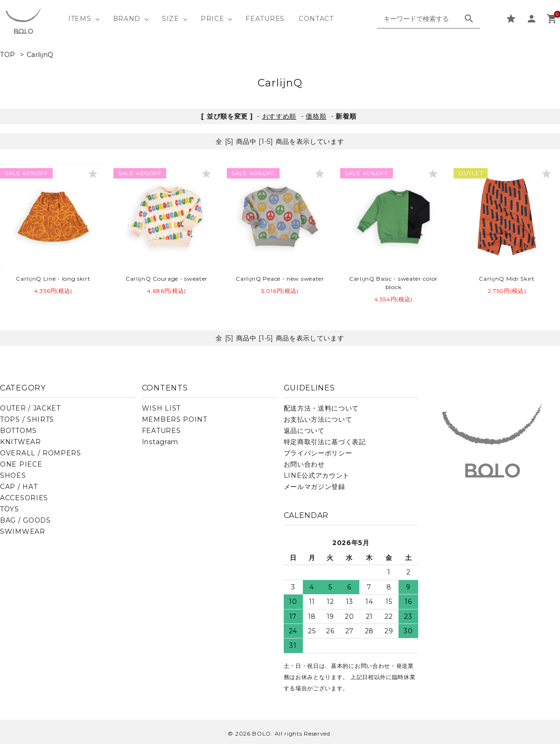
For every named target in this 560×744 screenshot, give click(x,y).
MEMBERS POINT (175, 419)
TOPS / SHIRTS (27, 419)
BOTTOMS (18, 431)
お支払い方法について (318, 419)
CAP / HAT (19, 487)
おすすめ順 (280, 116)
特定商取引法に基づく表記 (325, 442)
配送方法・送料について (322, 408)
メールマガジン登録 (315, 487)
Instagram (160, 442)
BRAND (127, 19)
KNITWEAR (21, 442)
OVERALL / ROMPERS (41, 453)
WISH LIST (161, 408)
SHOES (13, 475)
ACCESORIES (24, 498)
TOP (8, 55)
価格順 (316, 116)
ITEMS (80, 19)
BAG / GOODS (25, 520)
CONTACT (316, 19)
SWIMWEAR (23, 531)
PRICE (213, 19)
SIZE (171, 19)
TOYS (10, 509)
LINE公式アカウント (317, 475)
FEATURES (265, 19)
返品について (304, 431)
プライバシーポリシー (318, 453)
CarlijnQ (40, 55)
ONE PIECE (21, 464)
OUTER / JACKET (30, 408)
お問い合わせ (304, 464)
